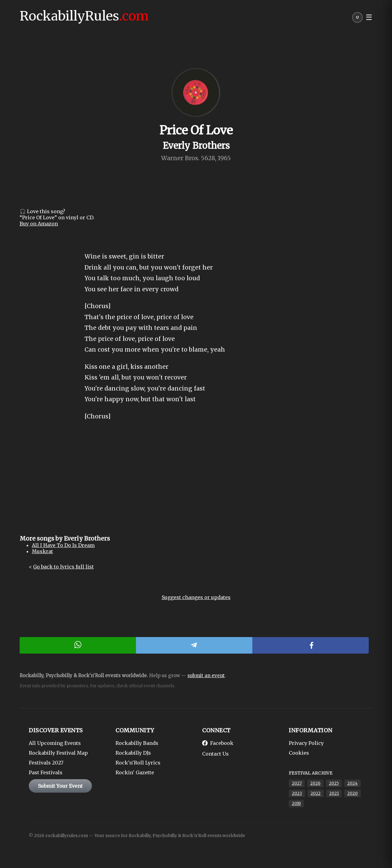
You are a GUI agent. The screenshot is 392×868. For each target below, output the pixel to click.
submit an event (206, 676)
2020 (352, 793)
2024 (352, 783)
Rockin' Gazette (135, 772)
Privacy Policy (306, 743)
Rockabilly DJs (133, 753)
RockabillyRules (84, 16)
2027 (297, 783)
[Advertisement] (196, 483)
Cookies (299, 753)
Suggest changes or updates (196, 597)
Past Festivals (46, 772)
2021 (334, 793)
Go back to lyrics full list (63, 567)
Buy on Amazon (39, 224)
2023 (297, 793)
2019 (296, 804)
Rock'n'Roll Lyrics (138, 763)
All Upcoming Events (55, 743)
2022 (316, 793)
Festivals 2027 (46, 763)
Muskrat (42, 551)
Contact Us (215, 754)
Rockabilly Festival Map (58, 753)
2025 (334, 783)
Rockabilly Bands (137, 743)
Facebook (218, 743)
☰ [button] (369, 17)
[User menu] (357, 19)
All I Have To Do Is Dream (63, 545)
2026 (315, 783)
